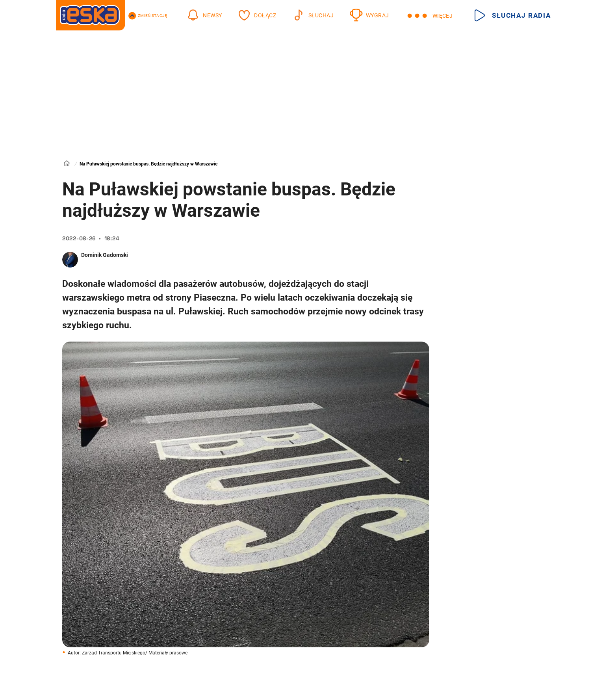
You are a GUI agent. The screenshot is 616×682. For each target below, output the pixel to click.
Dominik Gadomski (105, 255)
